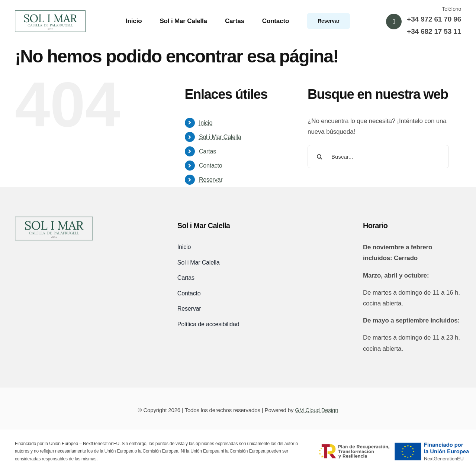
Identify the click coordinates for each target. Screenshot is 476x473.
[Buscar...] (378, 157)
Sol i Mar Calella (220, 137)
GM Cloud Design (316, 410)
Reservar (211, 180)
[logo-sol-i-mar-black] (54, 220)
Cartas (208, 151)
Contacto (211, 166)
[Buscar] (319, 157)
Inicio (206, 123)
